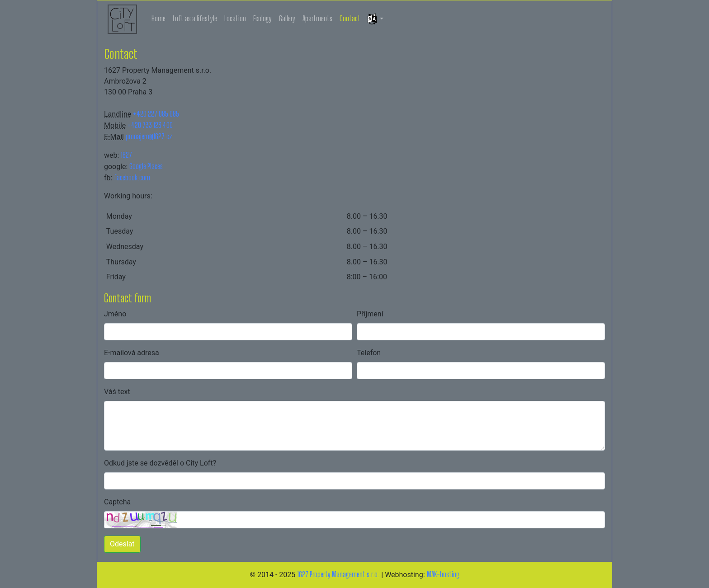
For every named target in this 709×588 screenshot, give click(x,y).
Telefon (369, 353)
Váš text (117, 392)
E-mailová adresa (132, 353)
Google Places (146, 166)
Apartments (317, 18)
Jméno (115, 314)
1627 (126, 155)
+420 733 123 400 (150, 125)
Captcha (117, 502)
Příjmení (370, 314)
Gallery (287, 18)
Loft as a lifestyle (195, 18)
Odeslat (122, 544)
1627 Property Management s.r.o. (338, 574)
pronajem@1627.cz (149, 136)
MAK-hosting (443, 574)
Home (158, 18)
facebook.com (132, 177)
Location (235, 18)
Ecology (262, 18)
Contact (350, 18)
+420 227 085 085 (156, 114)
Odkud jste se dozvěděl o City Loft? (160, 463)
